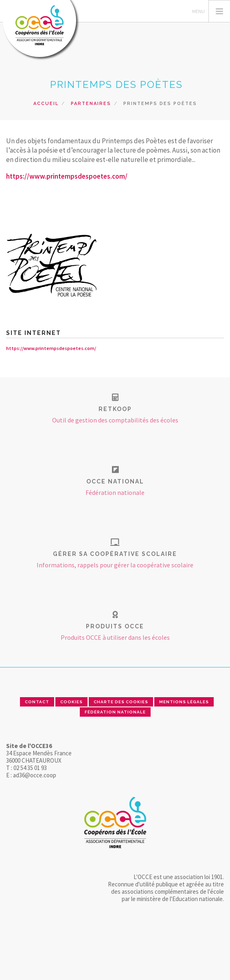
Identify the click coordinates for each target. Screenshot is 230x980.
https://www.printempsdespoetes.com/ (67, 176)
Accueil (46, 104)
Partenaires (91, 104)
